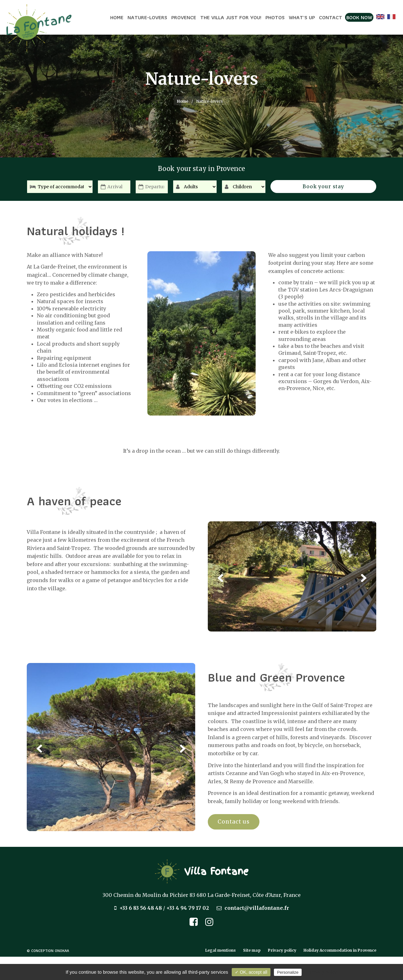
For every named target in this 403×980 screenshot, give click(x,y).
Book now (359, 17)
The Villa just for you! (231, 17)
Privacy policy (282, 950)
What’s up (302, 17)
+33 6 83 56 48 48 (141, 908)
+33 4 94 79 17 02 (188, 908)
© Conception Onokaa (48, 951)
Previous (220, 577)
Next (364, 577)
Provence (184, 17)
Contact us (234, 821)
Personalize (288, 972)
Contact (331, 17)
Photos (275, 17)
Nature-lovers (147, 17)
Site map (252, 950)
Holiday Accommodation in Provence (340, 950)
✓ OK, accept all (251, 972)
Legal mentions (221, 950)
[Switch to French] (391, 17)
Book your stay (345, 187)
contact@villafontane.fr (257, 908)
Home (117, 17)
